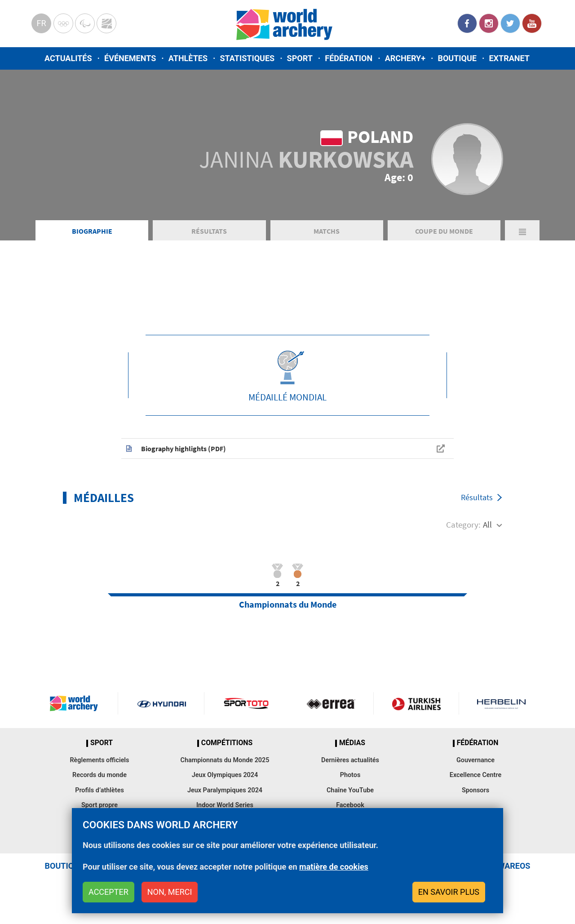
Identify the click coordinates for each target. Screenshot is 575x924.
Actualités (68, 58)
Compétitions (227, 743)
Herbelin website (502, 703)
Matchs (327, 231)
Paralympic (85, 23)
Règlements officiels (99, 760)
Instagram (489, 23)
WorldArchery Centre (106, 23)
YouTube (532, 23)
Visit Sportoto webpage (247, 703)
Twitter (510, 23)
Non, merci (170, 892)
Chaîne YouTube (350, 790)
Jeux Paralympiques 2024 (225, 790)
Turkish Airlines (416, 703)
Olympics (63, 23)
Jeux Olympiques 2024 (225, 775)
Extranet (509, 58)
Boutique (457, 58)
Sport (300, 58)
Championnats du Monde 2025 (225, 760)
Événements (130, 58)
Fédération (349, 58)
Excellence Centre (475, 775)
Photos (350, 775)
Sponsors (475, 790)
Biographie (92, 231)
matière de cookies (334, 867)
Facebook (467, 23)
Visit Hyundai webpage (162, 703)
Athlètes (188, 58)
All (487, 524)
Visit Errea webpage (331, 703)
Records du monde (100, 775)
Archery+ (405, 58)
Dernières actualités (350, 760)
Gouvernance (475, 760)
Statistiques (247, 58)
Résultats (209, 231)
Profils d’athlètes (100, 790)
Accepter (108, 892)
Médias (352, 743)
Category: (463, 524)
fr (41, 23)
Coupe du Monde (444, 231)
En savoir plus (449, 892)
